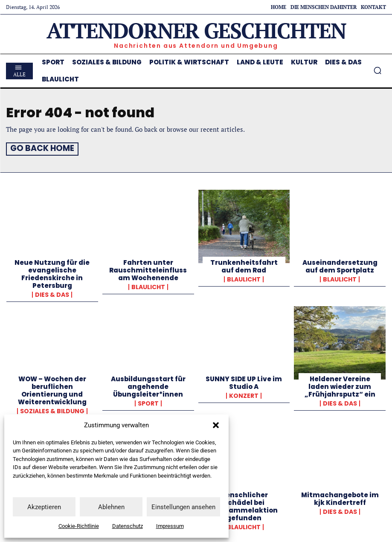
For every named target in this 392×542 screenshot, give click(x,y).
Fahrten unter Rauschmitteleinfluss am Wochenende (148, 269)
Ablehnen (111, 507)
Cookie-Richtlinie (79, 526)
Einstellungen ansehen (183, 507)
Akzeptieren (44, 507)
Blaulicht (148, 286)
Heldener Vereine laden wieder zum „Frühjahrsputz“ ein (340, 385)
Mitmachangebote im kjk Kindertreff (340, 498)
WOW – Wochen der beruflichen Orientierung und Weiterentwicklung (52, 389)
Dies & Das (52, 293)
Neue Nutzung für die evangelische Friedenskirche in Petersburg (52, 273)
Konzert (244, 394)
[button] (216, 425)
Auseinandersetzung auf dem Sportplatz (340, 265)
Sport (148, 402)
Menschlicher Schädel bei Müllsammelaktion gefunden (244, 506)
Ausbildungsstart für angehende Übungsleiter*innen (148, 385)
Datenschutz (128, 526)
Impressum (170, 526)
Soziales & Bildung (52, 410)
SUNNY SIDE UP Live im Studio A (244, 381)
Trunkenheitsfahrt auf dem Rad (244, 265)
